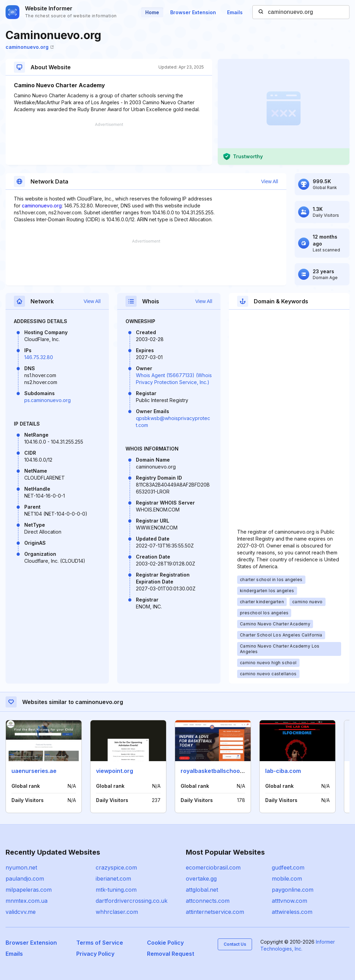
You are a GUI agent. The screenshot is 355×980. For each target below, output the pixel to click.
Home (152, 12)
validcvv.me (21, 912)
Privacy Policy (95, 954)
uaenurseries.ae (34, 771)
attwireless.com (292, 912)
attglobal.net (202, 890)
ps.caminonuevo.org (47, 400)
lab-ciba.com (283, 771)
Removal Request (171, 954)
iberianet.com (113, 879)
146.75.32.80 (39, 357)
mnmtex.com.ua (27, 901)
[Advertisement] (109, 144)
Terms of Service (100, 943)
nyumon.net (21, 867)
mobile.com (287, 879)
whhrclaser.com (117, 912)
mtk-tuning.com (116, 890)
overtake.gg (201, 879)
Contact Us (235, 944)
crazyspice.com (116, 867)
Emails (235, 12)
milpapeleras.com (29, 890)
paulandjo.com (25, 879)
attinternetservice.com (215, 912)
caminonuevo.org (30, 47)
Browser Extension (193, 12)
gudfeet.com (288, 867)
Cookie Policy (165, 943)
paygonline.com (293, 890)
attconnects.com (208, 901)
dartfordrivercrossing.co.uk (132, 901)
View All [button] (270, 181)
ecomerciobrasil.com (213, 867)
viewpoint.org (115, 771)
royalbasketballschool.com (218, 771)
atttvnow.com (289, 901)
